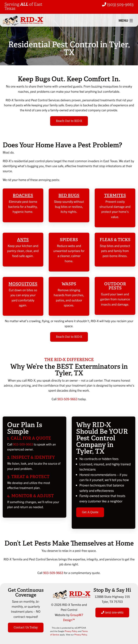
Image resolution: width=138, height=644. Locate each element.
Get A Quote (90, 512)
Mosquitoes (23, 284)
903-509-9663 (67, 399)
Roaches (23, 195)
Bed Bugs (69, 195)
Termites (115, 195)
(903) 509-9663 (118, 5)
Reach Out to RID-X (69, 121)
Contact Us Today (26, 627)
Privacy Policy (71, 631)
